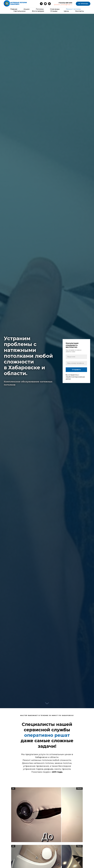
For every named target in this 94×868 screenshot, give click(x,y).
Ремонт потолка (73, 9)
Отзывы (54, 11)
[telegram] (41, 4)
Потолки (40, 9)
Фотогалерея (38, 11)
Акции (27, 9)
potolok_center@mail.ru (63, 5)
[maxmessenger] (49, 4)
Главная (14, 9)
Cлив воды (55, 9)
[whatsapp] (45, 4)
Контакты (80, 11)
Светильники (20, 11)
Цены (66, 11)
